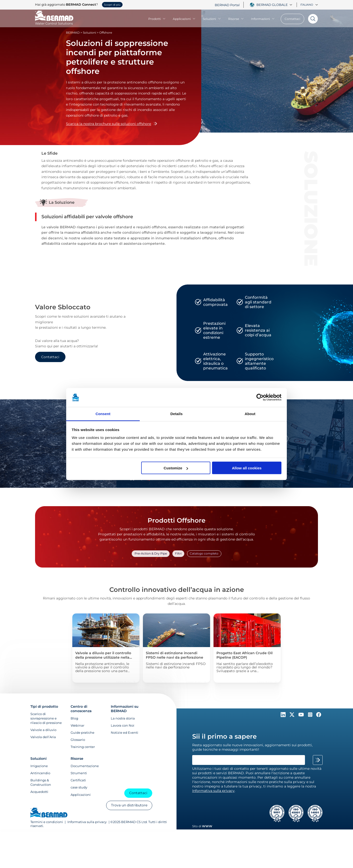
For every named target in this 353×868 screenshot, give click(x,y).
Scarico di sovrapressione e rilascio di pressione (46, 719)
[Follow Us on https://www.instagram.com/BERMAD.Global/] (311, 716)
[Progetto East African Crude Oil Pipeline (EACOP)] (247, 648)
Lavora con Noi (123, 726)
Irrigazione (39, 766)
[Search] (311, 19)
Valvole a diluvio (43, 730)
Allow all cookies (247, 468)
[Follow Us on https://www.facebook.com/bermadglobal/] (319, 716)
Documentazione (85, 766)
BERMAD (73, 33)
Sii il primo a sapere (224, 737)
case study (79, 787)
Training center (83, 747)
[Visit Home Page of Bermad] (54, 21)
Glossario (78, 740)
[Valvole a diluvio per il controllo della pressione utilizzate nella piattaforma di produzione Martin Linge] (106, 648)
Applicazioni (184, 19)
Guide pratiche (82, 733)
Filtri (179, 553)
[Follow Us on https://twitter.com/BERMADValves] (292, 716)
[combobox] (275, 5)
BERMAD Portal (227, 5)
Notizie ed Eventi (125, 733)
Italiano (309, 5)
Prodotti (157, 19)
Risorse (236, 19)
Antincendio (40, 773)
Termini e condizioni (47, 822)
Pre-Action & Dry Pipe (153, 553)
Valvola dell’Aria (43, 737)
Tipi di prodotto (44, 707)
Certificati (78, 780)
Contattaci (292, 19)
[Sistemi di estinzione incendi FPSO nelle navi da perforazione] (176, 648)
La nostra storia (123, 719)
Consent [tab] (103, 414)
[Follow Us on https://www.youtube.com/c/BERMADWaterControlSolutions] (302, 716)
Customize (176, 468)
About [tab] (250, 414)
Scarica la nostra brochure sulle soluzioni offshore (112, 124)
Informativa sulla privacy (87, 822)
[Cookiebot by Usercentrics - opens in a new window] (260, 397)
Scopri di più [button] (112, 5)
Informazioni (263, 19)
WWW (207, 826)
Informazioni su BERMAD (125, 709)
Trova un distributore (129, 806)
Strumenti (79, 773)
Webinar (77, 726)
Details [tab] (176, 414)
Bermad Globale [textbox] (272, 5)
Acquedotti (39, 792)
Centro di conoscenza (81, 709)
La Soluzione (62, 202)
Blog (74, 719)
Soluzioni (212, 19)
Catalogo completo (202, 553)
